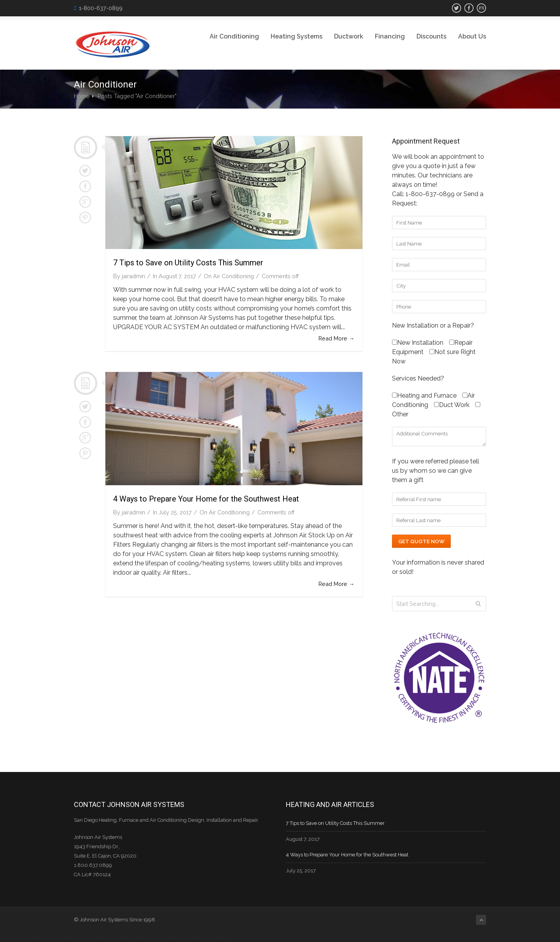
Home (82, 96)
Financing (390, 36)
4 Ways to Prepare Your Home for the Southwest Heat (206, 499)
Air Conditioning (234, 36)
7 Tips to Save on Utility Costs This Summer (188, 263)
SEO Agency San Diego (77, 937)
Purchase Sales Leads (204, 937)
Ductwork (349, 36)
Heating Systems (297, 36)
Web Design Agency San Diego (142, 937)
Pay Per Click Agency (24, 937)
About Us (472, 36)
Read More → (336, 338)
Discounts (431, 36)
